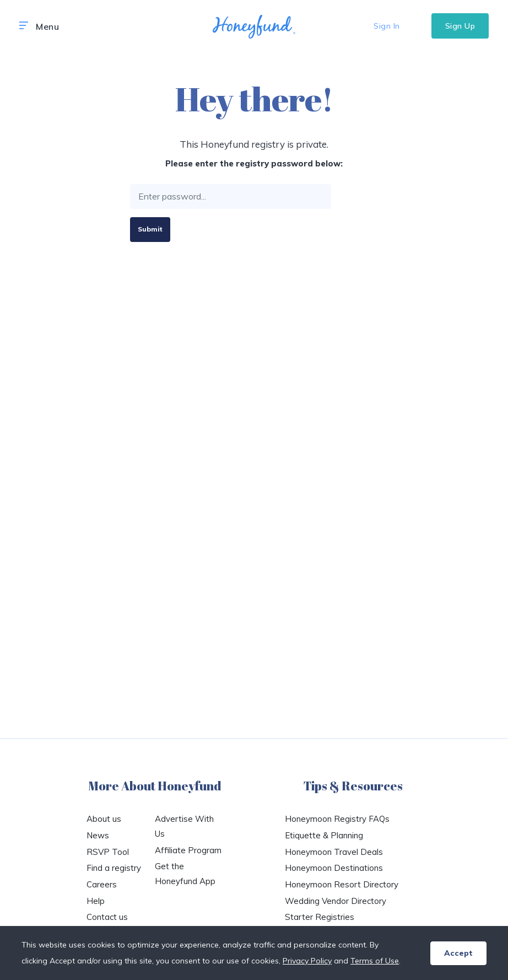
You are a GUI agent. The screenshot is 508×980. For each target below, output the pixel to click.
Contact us (107, 917)
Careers (102, 884)
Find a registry (114, 868)
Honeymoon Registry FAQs (337, 819)
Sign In (387, 26)
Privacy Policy (307, 961)
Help (96, 901)
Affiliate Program (188, 850)
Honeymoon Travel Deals (334, 852)
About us (104, 819)
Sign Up (460, 26)
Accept (458, 953)
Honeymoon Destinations (334, 868)
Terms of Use (375, 961)
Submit (150, 229)
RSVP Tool (108, 852)
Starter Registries (320, 917)
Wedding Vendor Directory (336, 901)
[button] (24, 26)
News (98, 835)
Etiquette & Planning (324, 835)
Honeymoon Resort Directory (342, 884)
